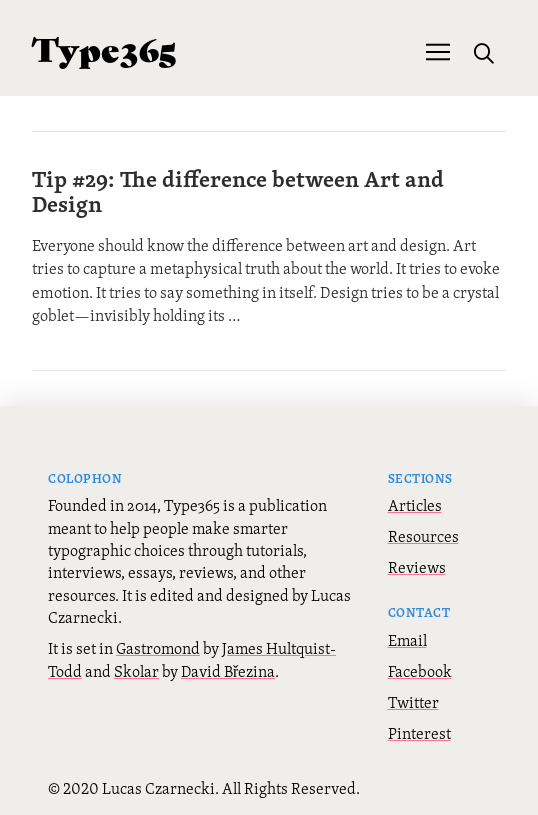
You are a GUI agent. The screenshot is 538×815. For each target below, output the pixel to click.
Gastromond (158, 648)
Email (407, 640)
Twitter (413, 702)
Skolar (136, 671)
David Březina (228, 671)
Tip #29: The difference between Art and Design (238, 191)
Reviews (417, 567)
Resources (423, 536)
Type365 (104, 47)
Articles (415, 505)
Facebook (420, 671)
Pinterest (419, 733)
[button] (438, 50)
